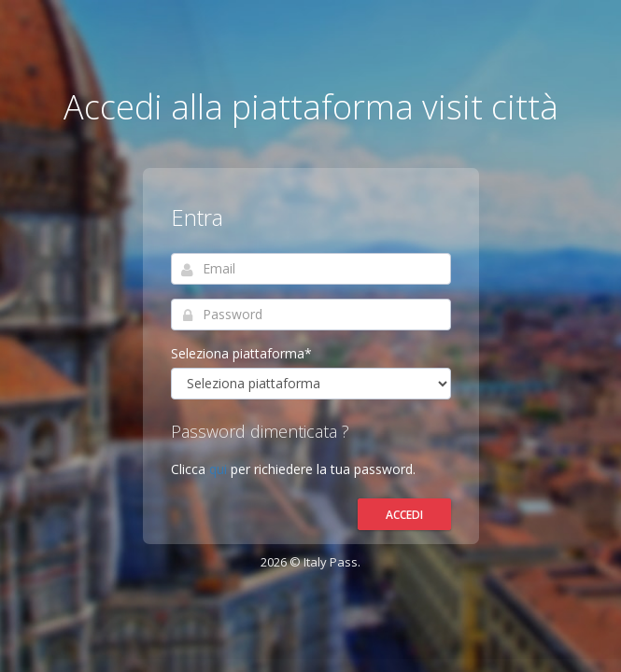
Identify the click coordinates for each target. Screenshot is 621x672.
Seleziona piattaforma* (241, 353)
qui (220, 469)
